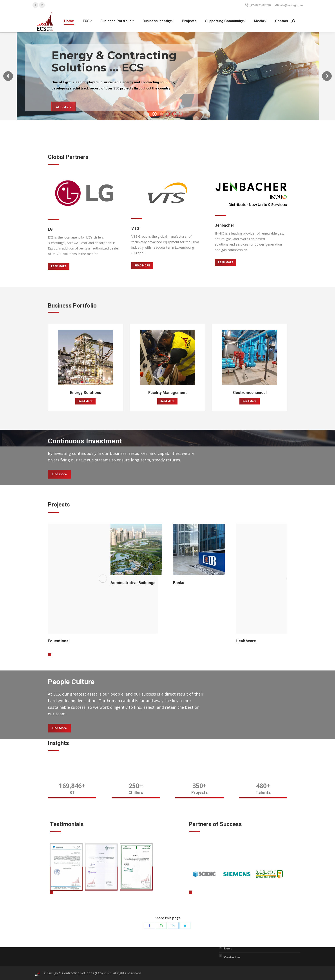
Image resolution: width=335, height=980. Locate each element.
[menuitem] (69, 21)
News (228, 948)
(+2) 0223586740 (258, 5)
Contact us (232, 957)
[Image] (84, 193)
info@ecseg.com (289, 5)
